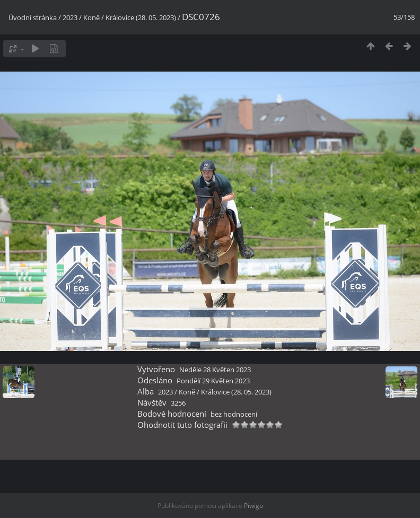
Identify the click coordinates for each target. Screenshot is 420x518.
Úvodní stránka (33, 17)
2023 (70, 17)
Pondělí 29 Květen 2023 (213, 381)
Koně (91, 17)
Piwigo (253, 506)
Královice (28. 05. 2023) (141, 17)
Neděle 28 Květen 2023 (215, 370)
